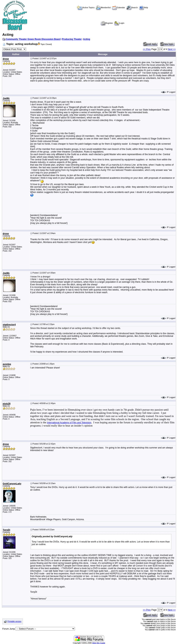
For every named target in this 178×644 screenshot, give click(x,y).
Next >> (172, 49)
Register (107, 23)
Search (132, 8)
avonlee (7, 364)
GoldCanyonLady (12, 484)
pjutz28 (7, 404)
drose (6, 59)
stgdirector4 (9, 325)
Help (144, 8)
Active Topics (86, 8)
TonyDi (7, 530)
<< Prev (147, 49)
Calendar (118, 8)
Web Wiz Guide (99, 643)
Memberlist (103, 8)
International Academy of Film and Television (69, 423)
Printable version (14, 621)
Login (119, 23)
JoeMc (6, 98)
